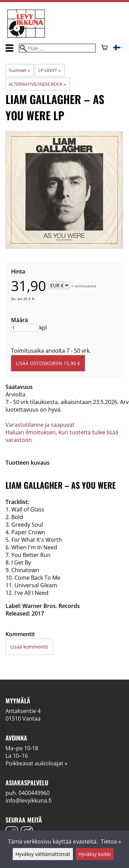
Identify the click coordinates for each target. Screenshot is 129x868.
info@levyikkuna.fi (29, 800)
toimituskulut (85, 286)
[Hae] (57, 48)
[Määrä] (24, 328)
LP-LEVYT (49, 70)
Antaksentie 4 (23, 711)
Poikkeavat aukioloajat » (36, 763)
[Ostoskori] (104, 48)
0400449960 (34, 793)
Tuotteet (19, 70)
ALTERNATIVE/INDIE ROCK (37, 84)
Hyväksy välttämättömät (43, 854)
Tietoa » (111, 841)
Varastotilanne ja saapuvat (40, 425)
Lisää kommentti (29, 647)
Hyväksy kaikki (95, 854)
